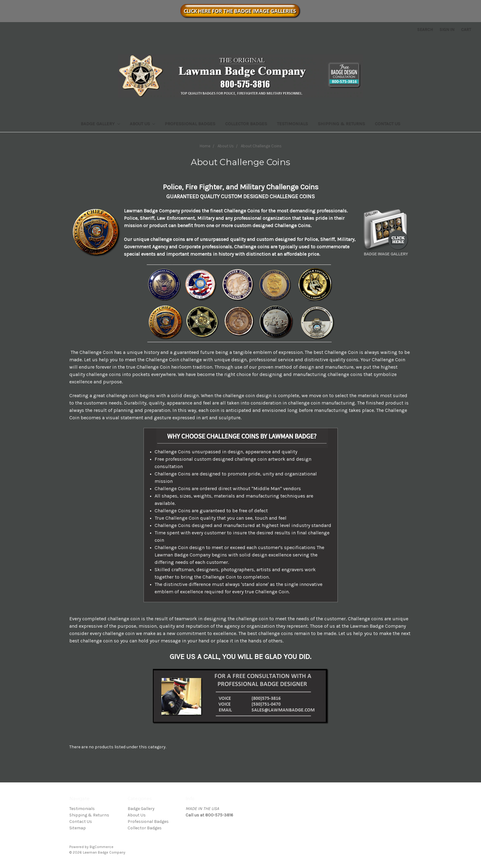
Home (205, 146)
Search (425, 30)
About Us (142, 124)
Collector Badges (246, 124)
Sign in (447, 30)
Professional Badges (190, 124)
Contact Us (388, 124)
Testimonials (292, 124)
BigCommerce (102, 847)
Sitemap (78, 828)
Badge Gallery (100, 124)
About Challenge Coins (261, 146)
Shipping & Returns (341, 124)
